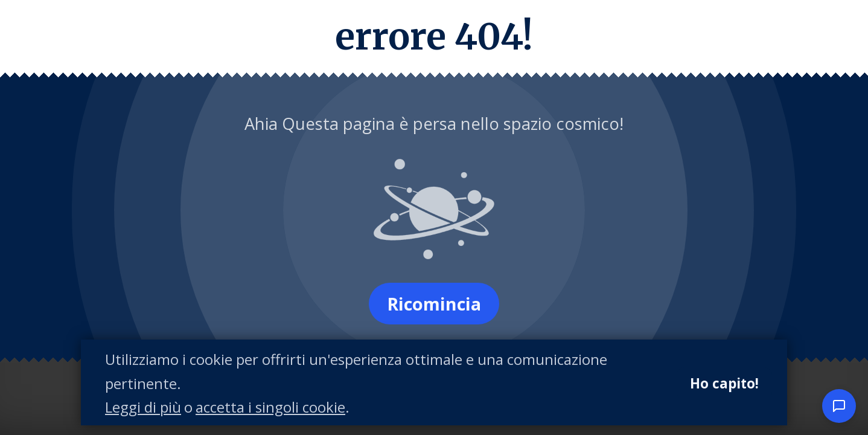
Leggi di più (143, 408)
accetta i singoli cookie (270, 408)
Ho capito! (724, 383)
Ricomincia (434, 304)
